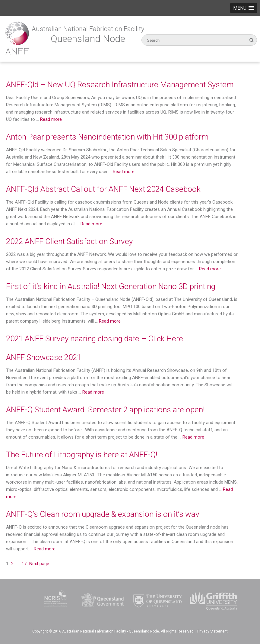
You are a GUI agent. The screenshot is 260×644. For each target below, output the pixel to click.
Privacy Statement (212, 631)
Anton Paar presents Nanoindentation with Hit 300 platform (107, 137)
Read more (51, 119)
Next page (39, 564)
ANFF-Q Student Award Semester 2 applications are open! (105, 410)
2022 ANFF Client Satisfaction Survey (69, 241)
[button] (244, 8)
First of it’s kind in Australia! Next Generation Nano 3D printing (111, 286)
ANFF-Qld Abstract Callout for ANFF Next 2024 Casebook (103, 189)
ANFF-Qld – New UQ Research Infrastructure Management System (120, 85)
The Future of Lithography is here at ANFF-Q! (82, 455)
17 (24, 564)
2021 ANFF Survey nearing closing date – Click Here (95, 339)
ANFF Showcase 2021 (44, 357)
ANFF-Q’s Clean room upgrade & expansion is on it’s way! (103, 514)
